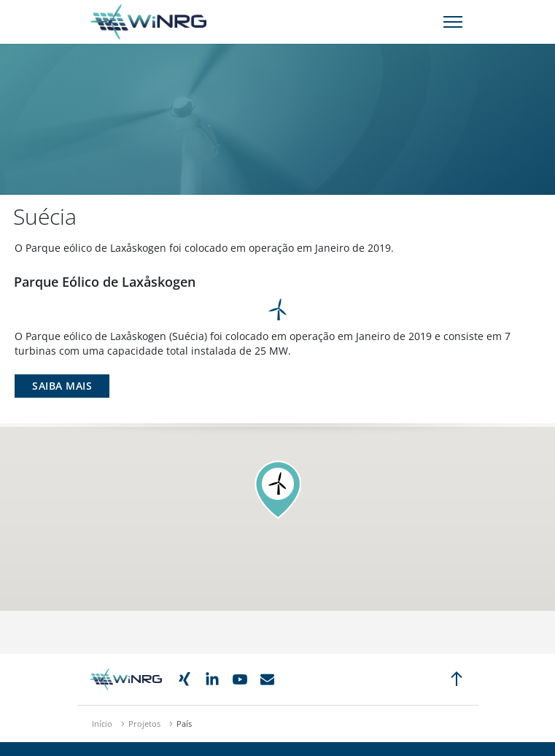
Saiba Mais (62, 386)
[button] (278, 490)
